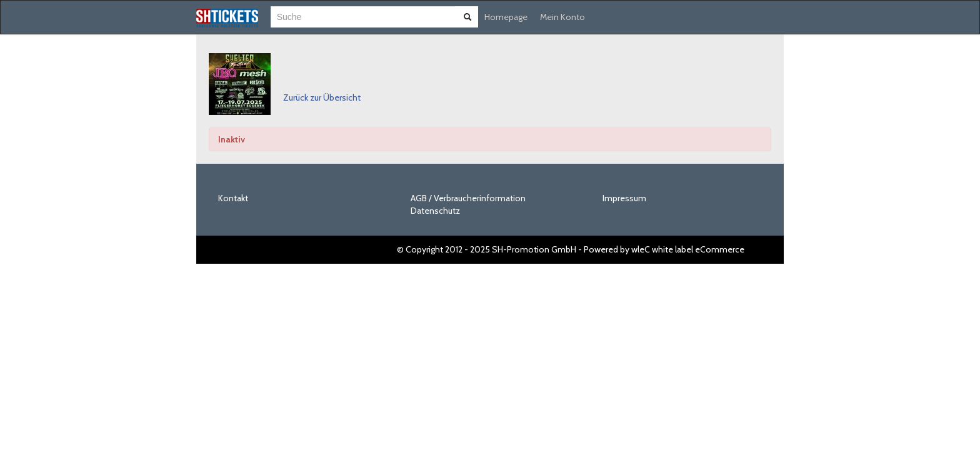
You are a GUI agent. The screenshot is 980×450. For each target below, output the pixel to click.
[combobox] (363, 17)
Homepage (506, 17)
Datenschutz (435, 211)
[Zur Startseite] (227, 18)
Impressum (624, 198)
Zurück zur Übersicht (322, 97)
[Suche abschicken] (467, 17)
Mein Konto (562, 17)
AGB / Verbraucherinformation (468, 198)
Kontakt (233, 198)
